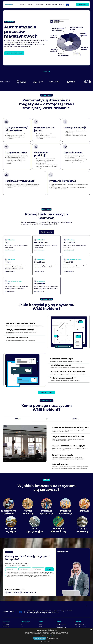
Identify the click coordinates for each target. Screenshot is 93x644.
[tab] (46, 232)
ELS (22, 626)
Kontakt (55, 5)
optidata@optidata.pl (80, 627)
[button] (23, 5)
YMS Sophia (6, 626)
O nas (40, 624)
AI (21, 624)
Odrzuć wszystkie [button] (54, 638)
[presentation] (16, 581)
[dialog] (46, 636)
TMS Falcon (6, 624)
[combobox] (91, 630)
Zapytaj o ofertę (46, 392)
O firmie (48, 5)
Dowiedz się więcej (50, 635)
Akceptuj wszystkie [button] (40, 638)
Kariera (41, 626)
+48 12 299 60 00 (79, 624)
